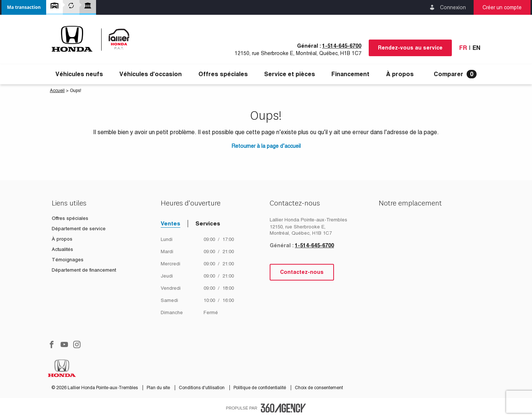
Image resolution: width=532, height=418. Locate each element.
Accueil (57, 91)
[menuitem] (79, 74)
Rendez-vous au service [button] (410, 48)
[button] (24, 7)
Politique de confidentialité (260, 388)
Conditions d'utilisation (202, 388)
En (476, 48)
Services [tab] (208, 223)
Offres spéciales (223, 74)
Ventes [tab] (170, 223)
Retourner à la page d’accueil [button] (266, 146)
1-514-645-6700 (342, 46)
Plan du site (159, 388)
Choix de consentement (319, 388)
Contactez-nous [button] (302, 272)
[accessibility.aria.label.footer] (283, 408)
